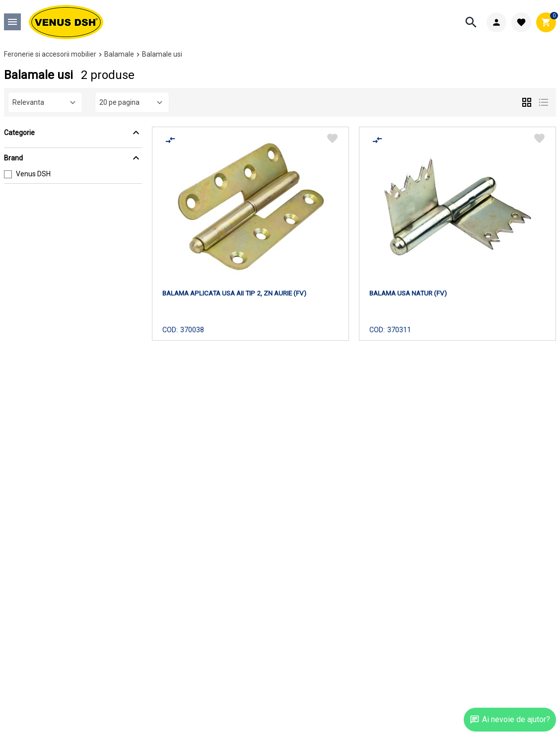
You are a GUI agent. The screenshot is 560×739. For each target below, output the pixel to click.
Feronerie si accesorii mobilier (50, 54)
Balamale (119, 54)
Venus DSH (33, 174)
